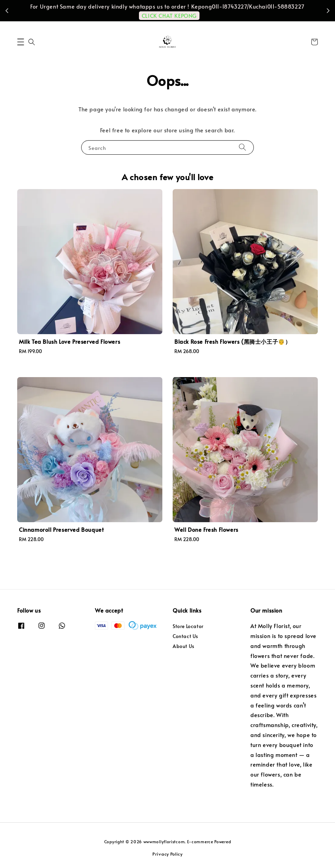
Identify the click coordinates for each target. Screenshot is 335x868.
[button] (21, 42)
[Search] (242, 147)
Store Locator (188, 626)
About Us (183, 646)
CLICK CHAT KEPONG (169, 15)
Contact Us (185, 636)
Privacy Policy (167, 854)
